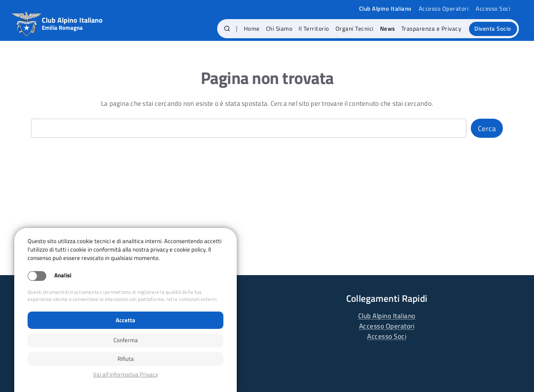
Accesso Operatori (444, 9)
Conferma (126, 340)
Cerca (487, 128)
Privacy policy (125, 374)
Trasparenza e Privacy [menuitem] (431, 28)
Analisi (63, 275)
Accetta (125, 320)
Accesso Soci (493, 9)
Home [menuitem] (252, 28)
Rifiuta (126, 359)
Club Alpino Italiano (387, 316)
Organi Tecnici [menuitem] (355, 28)
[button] (227, 29)
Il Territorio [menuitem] (314, 28)
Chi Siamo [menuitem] (279, 28)
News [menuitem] (388, 28)
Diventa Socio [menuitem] (493, 28)
